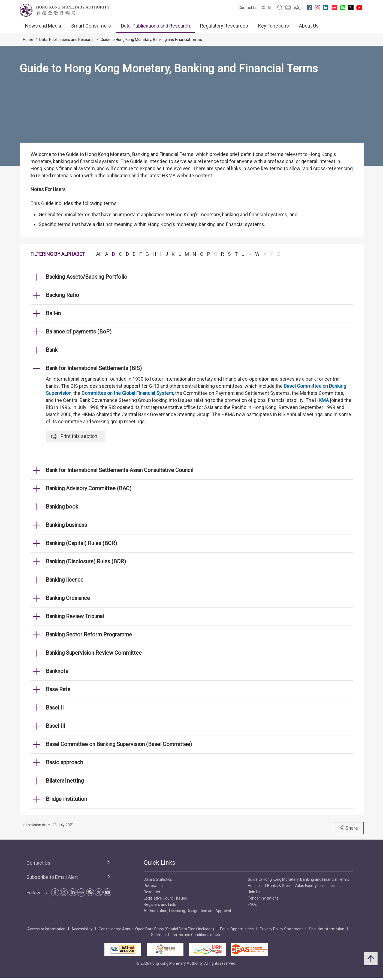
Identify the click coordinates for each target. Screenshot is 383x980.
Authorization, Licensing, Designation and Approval (187, 911)
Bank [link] (52, 350)
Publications (154, 886)
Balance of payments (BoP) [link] (79, 332)
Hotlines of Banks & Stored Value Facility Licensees (291, 886)
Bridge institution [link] (66, 799)
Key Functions (274, 26)
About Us (309, 26)
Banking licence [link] (65, 580)
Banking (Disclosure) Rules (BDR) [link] (86, 561)
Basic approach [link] (64, 762)
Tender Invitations (263, 898)
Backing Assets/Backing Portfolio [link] (87, 277)
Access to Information (46, 929)
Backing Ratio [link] (62, 295)
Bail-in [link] (53, 313)
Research (152, 892)
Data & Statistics (158, 879)
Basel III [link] (56, 726)
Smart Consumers (91, 26)
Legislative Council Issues (165, 898)
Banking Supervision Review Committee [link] (94, 653)
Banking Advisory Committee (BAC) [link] (89, 488)
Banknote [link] (57, 671)
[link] (297, 8)
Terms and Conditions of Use (197, 935)
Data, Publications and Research (156, 26)
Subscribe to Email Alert (52, 877)
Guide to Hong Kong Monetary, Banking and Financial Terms (151, 40)
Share (348, 828)
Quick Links (159, 863)
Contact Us (248, 8)
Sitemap (158, 935)
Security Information (327, 929)
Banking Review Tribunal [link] (75, 616)
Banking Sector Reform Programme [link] (89, 635)
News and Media (43, 26)
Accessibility (82, 929)
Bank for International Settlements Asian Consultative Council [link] (120, 470)
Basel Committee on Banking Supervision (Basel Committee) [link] (119, 744)
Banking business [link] (66, 525)
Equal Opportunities (237, 929)
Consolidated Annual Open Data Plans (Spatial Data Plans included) (156, 929)
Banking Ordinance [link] (68, 598)
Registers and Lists (160, 904)
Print (74, 436)
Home (28, 40)
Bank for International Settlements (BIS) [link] (94, 368)
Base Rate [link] (58, 689)
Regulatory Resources (224, 26)
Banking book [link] (62, 507)
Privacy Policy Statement (281, 929)
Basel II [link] (55, 708)
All (99, 254)
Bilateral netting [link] (65, 781)
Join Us (254, 892)
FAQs (252, 904)
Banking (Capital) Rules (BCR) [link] (81, 543)
